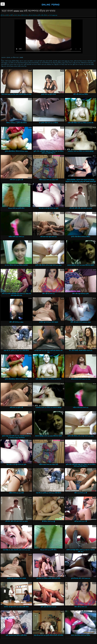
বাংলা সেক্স (17, 15)
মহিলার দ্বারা (24, 15)
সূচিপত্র (3, 15)
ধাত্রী (12, 15)
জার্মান (7, 15)
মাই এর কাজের (32, 15)
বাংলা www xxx (53, 15)
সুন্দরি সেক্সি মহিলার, (43, 15)
